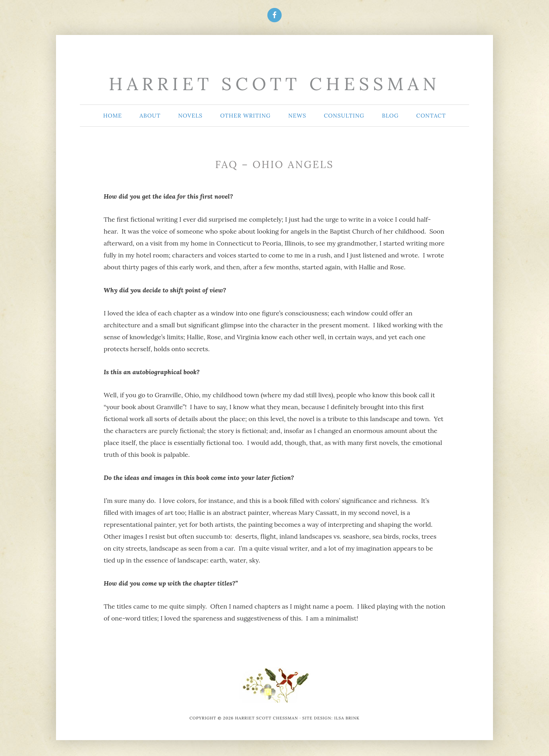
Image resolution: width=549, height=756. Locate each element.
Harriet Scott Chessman (274, 84)
